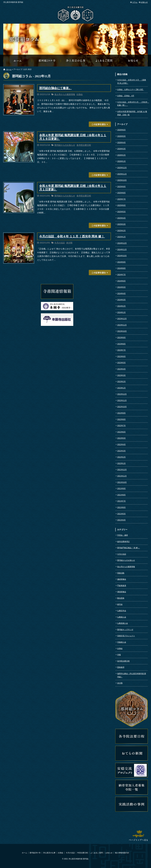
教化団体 (121, 598)
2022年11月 (122, 400)
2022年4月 (121, 444)
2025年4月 (121, 218)
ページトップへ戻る (138, 836)
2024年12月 (122, 243)
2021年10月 (122, 482)
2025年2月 (121, 231)
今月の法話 (60, 243)
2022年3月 (121, 451)
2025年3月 (121, 224)
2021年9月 (121, 489)
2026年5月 (121, 136)
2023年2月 (121, 382)
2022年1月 (121, 463)
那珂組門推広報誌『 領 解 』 (129, 548)
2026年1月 (121, 161)
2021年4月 (121, 520)
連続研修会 (122, 579)
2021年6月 (121, 507)
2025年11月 (122, 174)
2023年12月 (122, 319)
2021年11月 (122, 476)
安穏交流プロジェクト (126, 636)
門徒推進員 (122, 586)
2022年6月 (121, 432)
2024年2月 (121, 306)
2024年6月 (121, 281)
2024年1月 (121, 312)
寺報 (119, 655)
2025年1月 (121, 237)
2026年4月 (121, 143)
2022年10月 (122, 407)
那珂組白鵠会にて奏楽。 (55, 88)
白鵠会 (80, 94)
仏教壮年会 (122, 611)
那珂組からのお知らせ (133, 61)
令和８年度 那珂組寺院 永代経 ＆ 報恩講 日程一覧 (132, 113)
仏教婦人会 (122, 617)
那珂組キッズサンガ (125, 630)
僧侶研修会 (122, 592)
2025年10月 (122, 180)
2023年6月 (121, 356)
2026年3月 (121, 149)
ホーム (9, 69)
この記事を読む (100, 124)
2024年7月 (121, 275)
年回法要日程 (83, 853)
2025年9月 (121, 187)
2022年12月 (122, 394)
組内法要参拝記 (123, 542)
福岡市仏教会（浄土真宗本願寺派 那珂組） (132, 675)
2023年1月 (121, 388)
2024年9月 (121, 262)
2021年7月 (121, 501)
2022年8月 (121, 419)
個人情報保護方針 (122, 853)
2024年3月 (121, 300)
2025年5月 (121, 212)
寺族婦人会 (122, 642)
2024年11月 (122, 249)
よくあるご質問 (104, 61)
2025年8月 (121, 193)
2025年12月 (122, 168)
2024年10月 (122, 256)
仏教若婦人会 (123, 623)
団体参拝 (121, 667)
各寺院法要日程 (84, 145)
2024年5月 (121, 287)
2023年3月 (121, 375)
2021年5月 (121, 514)
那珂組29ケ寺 (47, 61)
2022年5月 (121, 438)
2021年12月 (122, 470)
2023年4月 (121, 369)
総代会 (120, 604)
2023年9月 (121, 338)
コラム (135, 2)
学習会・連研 (123, 535)
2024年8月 (121, 268)
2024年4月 (121, 294)
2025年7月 (121, 199)
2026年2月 (121, 155)
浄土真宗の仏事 (75, 61)
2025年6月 (121, 205)
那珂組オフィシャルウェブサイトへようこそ (18, 61)
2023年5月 (121, 363)
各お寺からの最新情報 (65, 94)
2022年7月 (121, 426)
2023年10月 (122, 331)
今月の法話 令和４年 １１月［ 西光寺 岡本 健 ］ (72, 236)
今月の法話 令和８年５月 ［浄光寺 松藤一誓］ (132, 104)
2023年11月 (122, 325)
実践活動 (121, 573)
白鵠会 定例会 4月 (126, 96)
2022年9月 (121, 413)
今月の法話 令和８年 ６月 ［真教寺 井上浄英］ (132, 82)
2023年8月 (121, 344)
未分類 (69, 243)
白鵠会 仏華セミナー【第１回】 (131, 90)
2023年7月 (121, 350)
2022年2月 (121, 457)
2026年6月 (121, 130)
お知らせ (144, 2)
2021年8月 (121, 495)
